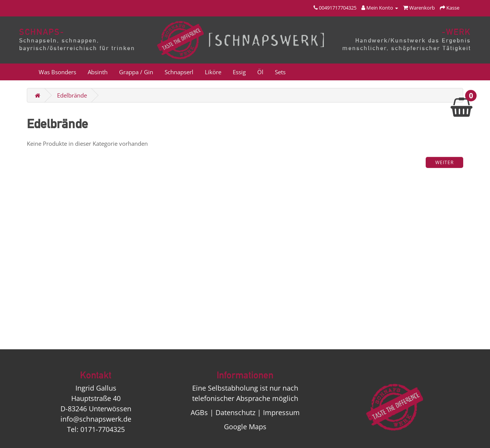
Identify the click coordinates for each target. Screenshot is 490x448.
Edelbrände (72, 95)
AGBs (199, 412)
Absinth (98, 72)
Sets (280, 72)
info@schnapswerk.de (96, 419)
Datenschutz (235, 412)
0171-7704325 (103, 429)
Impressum (281, 412)
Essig (239, 72)
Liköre (213, 72)
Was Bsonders (57, 72)
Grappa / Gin (136, 72)
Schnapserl (179, 72)
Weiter (444, 162)
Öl (260, 72)
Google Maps (245, 427)
